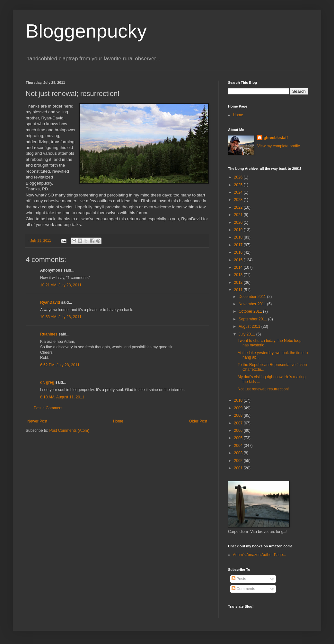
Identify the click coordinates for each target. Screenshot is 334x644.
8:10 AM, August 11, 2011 (62, 397)
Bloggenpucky (86, 31)
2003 (239, 453)
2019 (239, 230)
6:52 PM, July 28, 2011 (60, 365)
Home (118, 421)
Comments (243, 589)
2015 (239, 260)
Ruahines (49, 334)
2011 (239, 290)
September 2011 (253, 319)
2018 (239, 237)
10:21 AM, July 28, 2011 (61, 285)
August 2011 (250, 326)
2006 (239, 431)
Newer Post (37, 421)
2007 (239, 423)
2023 (239, 200)
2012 (239, 283)
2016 (239, 252)
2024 (239, 192)
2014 (239, 267)
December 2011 (253, 297)
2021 (239, 215)
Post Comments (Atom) (69, 431)
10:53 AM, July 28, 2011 (61, 317)
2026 (239, 177)
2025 (239, 185)
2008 (239, 415)
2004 (239, 446)
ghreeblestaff (276, 138)
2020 (239, 222)
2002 (239, 461)
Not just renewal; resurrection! (263, 389)
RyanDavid (50, 302)
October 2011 (251, 311)
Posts (239, 579)
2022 (239, 207)
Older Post (198, 421)
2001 (239, 468)
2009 (239, 408)
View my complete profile (279, 146)
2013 (239, 275)
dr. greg (47, 382)
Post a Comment (48, 408)
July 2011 (247, 334)
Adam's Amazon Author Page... (259, 555)
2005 (239, 438)
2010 (239, 400)
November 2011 (253, 304)
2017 (239, 245)
